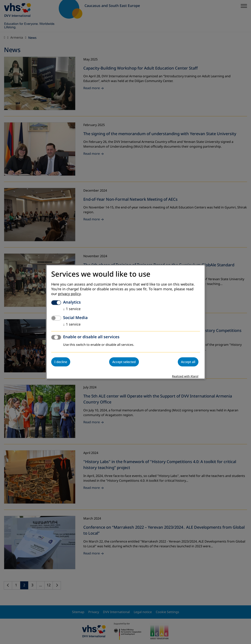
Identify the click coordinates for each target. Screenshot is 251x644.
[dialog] (126, 322)
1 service (72, 309)
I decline (61, 362)
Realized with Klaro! (185, 377)
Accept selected (124, 362)
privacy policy (69, 294)
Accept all (188, 362)
